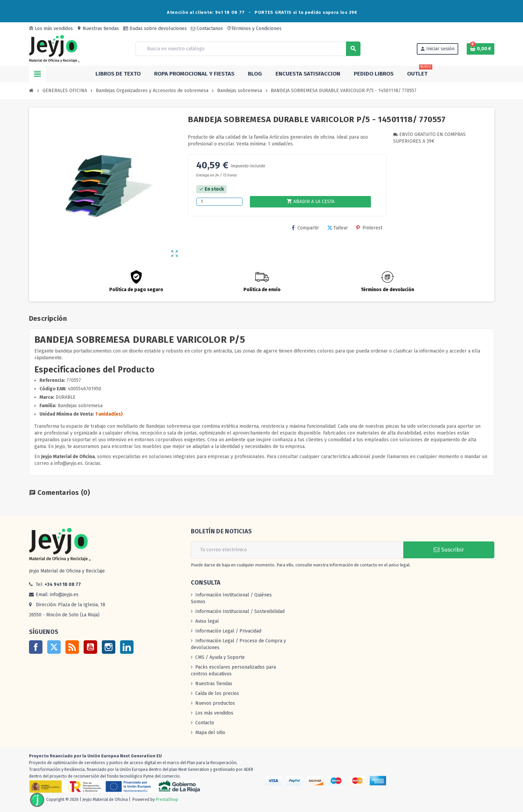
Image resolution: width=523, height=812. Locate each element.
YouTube (90, 647)
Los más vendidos (51, 29)
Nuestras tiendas (98, 29)
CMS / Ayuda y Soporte (220, 657)
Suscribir (449, 550)
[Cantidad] (220, 202)
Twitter (54, 647)
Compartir (305, 228)
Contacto (205, 723)
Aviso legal (207, 621)
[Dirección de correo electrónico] (297, 550)
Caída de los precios (217, 693)
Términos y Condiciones (254, 29)
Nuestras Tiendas (214, 684)
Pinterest (369, 228)
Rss (72, 647)
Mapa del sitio (210, 733)
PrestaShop (167, 799)
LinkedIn (127, 647)
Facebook (36, 647)
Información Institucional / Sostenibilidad (240, 611)
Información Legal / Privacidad (228, 631)
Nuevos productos (215, 703)
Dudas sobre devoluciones (155, 29)
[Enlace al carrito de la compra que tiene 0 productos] (481, 49)
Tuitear (338, 228)
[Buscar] (248, 49)
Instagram (109, 647)
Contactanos (207, 29)
